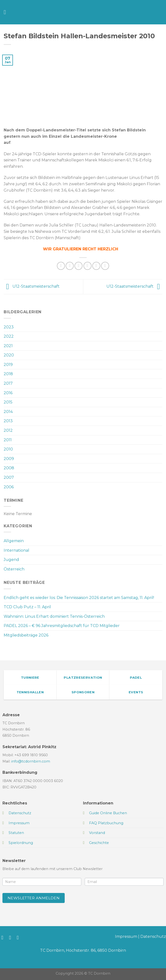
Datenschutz (153, 936)
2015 (8, 402)
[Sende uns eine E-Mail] (19, 937)
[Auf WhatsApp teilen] (61, 266)
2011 (8, 440)
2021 (8, 346)
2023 (9, 327)
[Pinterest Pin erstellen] (96, 266)
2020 (9, 355)
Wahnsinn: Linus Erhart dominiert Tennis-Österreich (54, 616)
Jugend (11, 560)
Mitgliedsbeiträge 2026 (26, 635)
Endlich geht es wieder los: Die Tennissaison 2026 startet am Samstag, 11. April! (79, 598)
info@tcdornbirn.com (31, 761)
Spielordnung (21, 843)
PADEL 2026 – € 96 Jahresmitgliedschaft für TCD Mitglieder (62, 626)
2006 (9, 487)
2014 (8, 412)
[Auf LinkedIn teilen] (105, 266)
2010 (8, 449)
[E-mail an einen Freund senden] (88, 266)
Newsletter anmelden (34, 898)
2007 (9, 477)
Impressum (126, 936)
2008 (9, 468)
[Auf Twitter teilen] (78, 266)
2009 (9, 459)
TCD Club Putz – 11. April (27, 607)
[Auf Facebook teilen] (70, 266)
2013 (8, 421)
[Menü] (7, 12)
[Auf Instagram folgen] (12, 937)
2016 (8, 393)
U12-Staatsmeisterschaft (32, 286)
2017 (8, 383)
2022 (9, 336)
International (16, 550)
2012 (8, 430)
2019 (8, 365)
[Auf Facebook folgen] (4, 937)
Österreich (14, 569)
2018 (8, 374)
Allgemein (14, 541)
